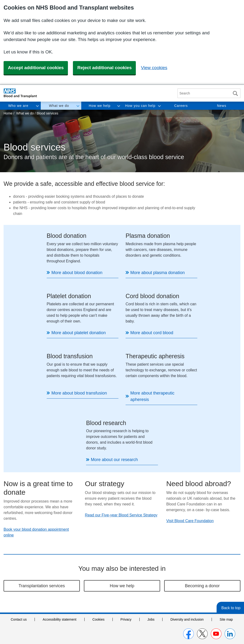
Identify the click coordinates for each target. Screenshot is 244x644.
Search (235, 93)
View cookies (154, 68)
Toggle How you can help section (159, 106)
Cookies (99, 559)
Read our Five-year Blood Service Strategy (121, 455)
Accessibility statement (60, 559)
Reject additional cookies (104, 68)
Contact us (19, 559)
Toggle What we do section (78, 106)
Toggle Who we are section (37, 106)
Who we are (18, 106)
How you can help (140, 106)
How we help (100, 106)
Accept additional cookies (36, 68)
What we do (59, 106)
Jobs (151, 559)
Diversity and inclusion (187, 559)
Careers (181, 106)
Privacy (126, 559)
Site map (226, 559)
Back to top (231, 548)
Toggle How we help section (118, 106)
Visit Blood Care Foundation (190, 461)
